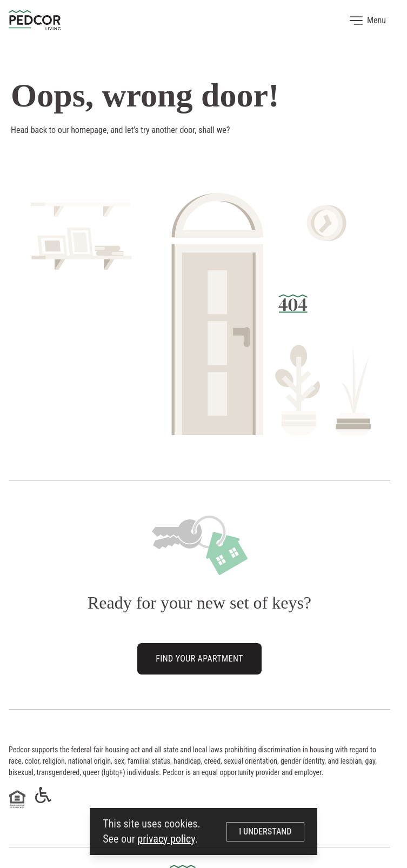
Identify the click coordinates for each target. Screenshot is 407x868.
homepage (89, 130)
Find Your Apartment (199, 660)
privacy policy (166, 839)
